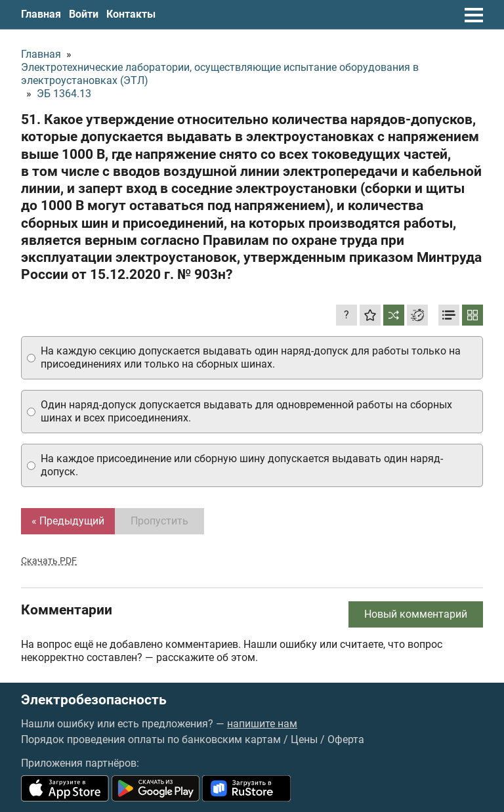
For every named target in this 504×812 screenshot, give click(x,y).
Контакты (131, 14)
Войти (84, 14)
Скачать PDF (49, 561)
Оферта (346, 739)
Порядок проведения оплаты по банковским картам (151, 739)
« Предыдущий (68, 521)
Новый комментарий (416, 614)
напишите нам (262, 724)
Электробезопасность (94, 700)
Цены (304, 739)
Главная (41, 14)
